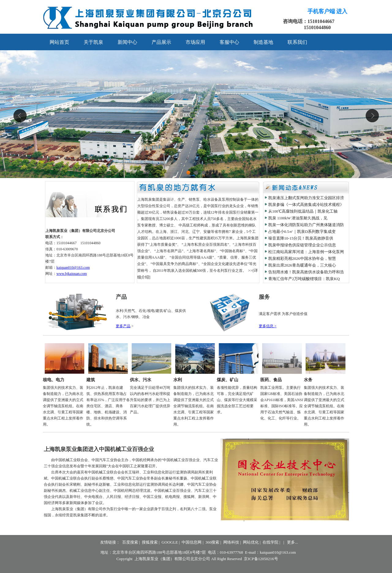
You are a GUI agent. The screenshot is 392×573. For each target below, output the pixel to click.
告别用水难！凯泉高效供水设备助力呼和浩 (306, 272)
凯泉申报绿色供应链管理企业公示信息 (302, 245)
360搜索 (213, 542)
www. (72, 274)
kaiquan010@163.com (73, 268)
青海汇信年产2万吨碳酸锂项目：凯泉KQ (304, 279)
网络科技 (231, 542)
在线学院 (270, 542)
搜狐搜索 (150, 542)
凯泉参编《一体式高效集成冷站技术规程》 (306, 205)
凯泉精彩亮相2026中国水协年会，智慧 (302, 258)
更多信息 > (268, 326)
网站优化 (251, 542)
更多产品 (123, 326)
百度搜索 (130, 542)
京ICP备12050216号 (261, 559)
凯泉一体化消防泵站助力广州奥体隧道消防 (306, 225)
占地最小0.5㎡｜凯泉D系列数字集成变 (302, 231)
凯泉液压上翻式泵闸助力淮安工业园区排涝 (306, 198)
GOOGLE (170, 542)
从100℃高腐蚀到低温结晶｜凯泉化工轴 (303, 211)
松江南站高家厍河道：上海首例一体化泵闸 (306, 252)
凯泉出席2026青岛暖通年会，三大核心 (302, 265)
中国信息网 (192, 542)
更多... (292, 542)
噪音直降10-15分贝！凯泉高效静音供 (301, 238)
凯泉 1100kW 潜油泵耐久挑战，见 (298, 218)
